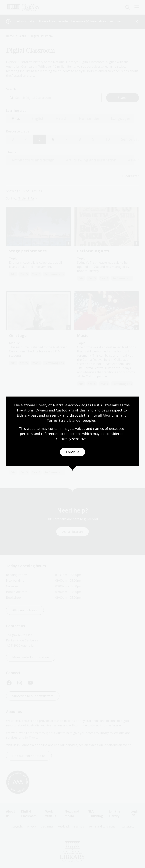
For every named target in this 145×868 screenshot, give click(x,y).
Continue (73, 452)
